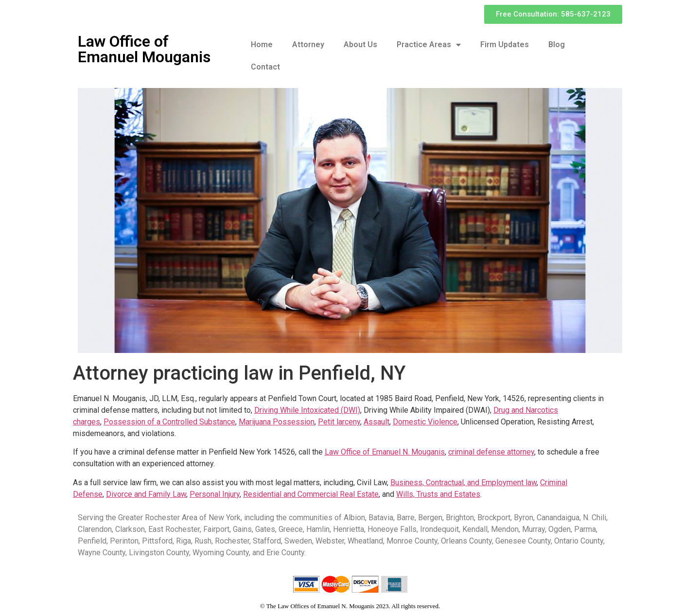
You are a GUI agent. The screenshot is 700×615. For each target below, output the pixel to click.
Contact (265, 67)
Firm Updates (505, 44)
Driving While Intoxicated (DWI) (307, 410)
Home (262, 44)
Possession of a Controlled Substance (169, 422)
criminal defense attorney (491, 452)
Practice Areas (429, 45)
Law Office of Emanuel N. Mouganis (385, 452)
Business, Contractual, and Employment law (464, 483)
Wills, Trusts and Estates (438, 494)
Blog (557, 44)
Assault (376, 422)
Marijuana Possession (277, 422)
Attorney (308, 44)
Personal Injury (215, 494)
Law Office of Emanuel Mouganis (144, 49)
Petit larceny (339, 422)
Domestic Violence (425, 422)
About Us (360, 44)
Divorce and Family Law (146, 494)
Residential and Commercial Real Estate (311, 494)
